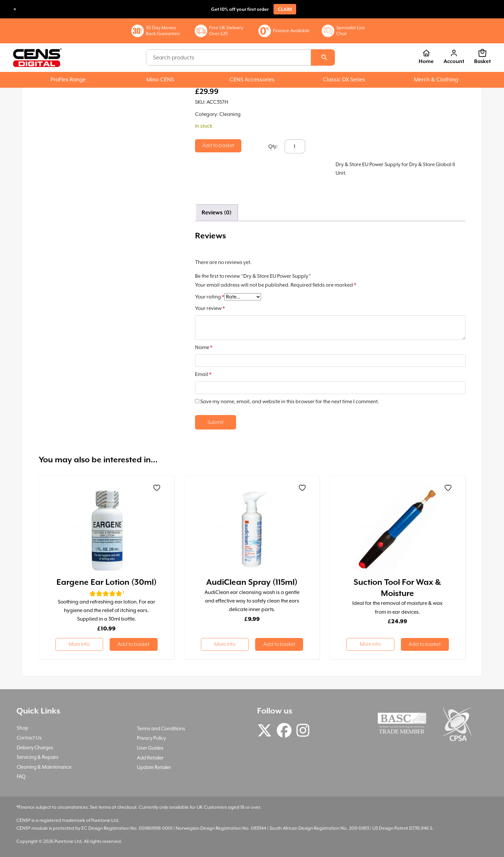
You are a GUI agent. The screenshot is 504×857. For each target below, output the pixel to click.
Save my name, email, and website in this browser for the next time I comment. (290, 402)
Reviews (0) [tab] (217, 213)
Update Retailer (154, 767)
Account (454, 57)
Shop (22, 728)
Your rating (210, 297)
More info (79, 644)
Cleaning (230, 114)
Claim (285, 9)
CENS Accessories (252, 80)
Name (204, 347)
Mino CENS (160, 80)
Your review (210, 308)
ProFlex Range (68, 80)
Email (203, 374)
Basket (482, 57)
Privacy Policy (151, 738)
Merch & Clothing (436, 80)
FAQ (21, 776)
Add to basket (218, 145)
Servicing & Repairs (38, 757)
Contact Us (29, 738)
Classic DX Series (344, 80)
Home (426, 57)
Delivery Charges (35, 747)
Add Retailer (150, 758)
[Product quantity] (295, 146)
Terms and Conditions (161, 728)
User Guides (150, 748)
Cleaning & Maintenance (44, 767)
